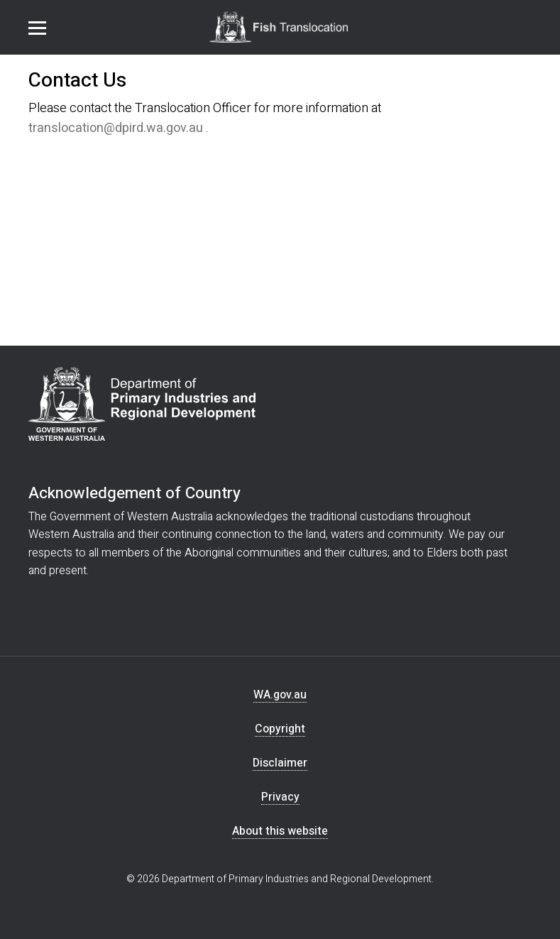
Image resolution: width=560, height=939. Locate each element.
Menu (37, 28)
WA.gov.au (280, 695)
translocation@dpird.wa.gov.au (116, 128)
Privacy (280, 797)
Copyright (280, 729)
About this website (280, 831)
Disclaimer (280, 763)
